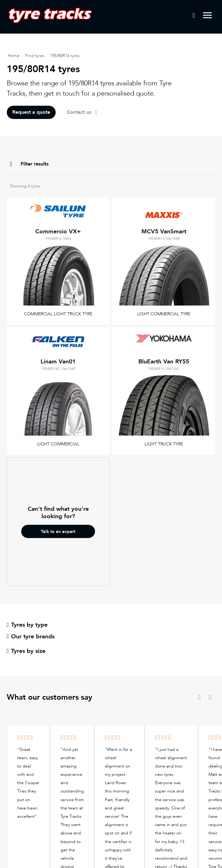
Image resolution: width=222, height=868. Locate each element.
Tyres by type (27, 625)
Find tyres (35, 56)
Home (14, 56)
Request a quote (31, 112)
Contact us (82, 112)
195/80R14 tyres (65, 56)
